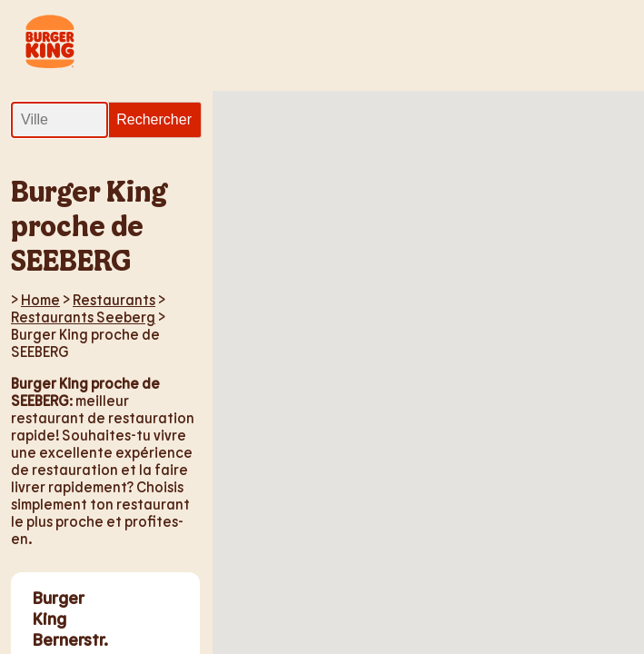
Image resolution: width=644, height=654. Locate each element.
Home (40, 299)
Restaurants (114, 299)
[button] (478, 183)
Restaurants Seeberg (83, 317)
